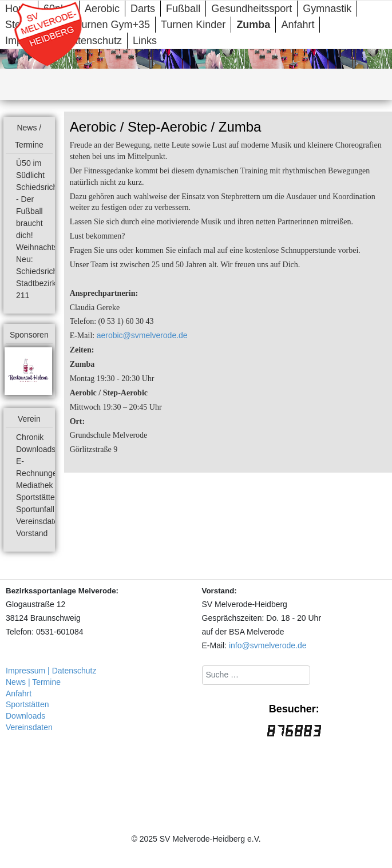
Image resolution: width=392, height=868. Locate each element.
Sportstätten (38, 497)
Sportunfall (35, 509)
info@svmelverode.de (268, 645)
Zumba (253, 25)
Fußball (183, 9)
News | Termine (33, 682)
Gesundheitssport (252, 9)
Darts (143, 9)
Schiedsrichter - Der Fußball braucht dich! (41, 211)
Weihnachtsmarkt (47, 247)
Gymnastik (327, 9)
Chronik (30, 437)
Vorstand (32, 533)
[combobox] (256, 675)
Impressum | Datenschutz (51, 671)
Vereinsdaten (39, 521)
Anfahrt (298, 25)
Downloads (36, 449)
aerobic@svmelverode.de (142, 335)
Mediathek (35, 485)
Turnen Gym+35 (113, 25)
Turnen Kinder (193, 25)
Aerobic (102, 9)
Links (145, 41)
